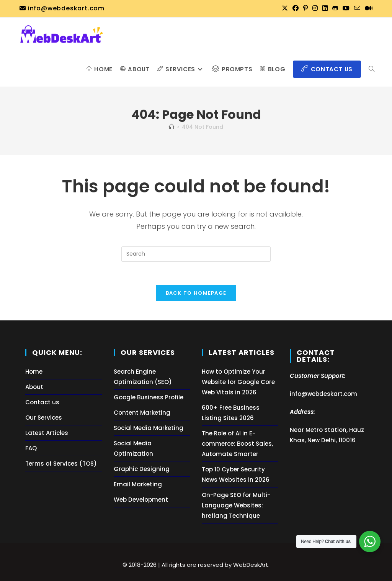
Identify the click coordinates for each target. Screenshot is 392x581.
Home (34, 372)
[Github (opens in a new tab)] (335, 8)
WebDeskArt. (251, 565)
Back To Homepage (196, 293)
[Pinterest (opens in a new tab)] (305, 8)
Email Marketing (138, 484)
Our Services (44, 418)
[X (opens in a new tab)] (285, 8)
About (34, 387)
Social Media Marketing (149, 428)
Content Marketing (142, 413)
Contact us (42, 402)
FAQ (31, 448)
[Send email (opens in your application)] (357, 8)
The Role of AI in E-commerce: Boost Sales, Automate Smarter (237, 444)
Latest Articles (47, 433)
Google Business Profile (149, 397)
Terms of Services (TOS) (61, 464)
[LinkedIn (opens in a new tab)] (325, 8)
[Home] (171, 127)
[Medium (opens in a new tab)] (367, 8)
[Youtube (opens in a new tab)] (346, 8)
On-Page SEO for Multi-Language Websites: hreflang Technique (236, 505)
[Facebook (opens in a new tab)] (296, 8)
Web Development (141, 500)
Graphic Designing (142, 469)
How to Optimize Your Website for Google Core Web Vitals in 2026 (238, 382)
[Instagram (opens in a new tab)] (315, 8)
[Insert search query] (196, 254)
